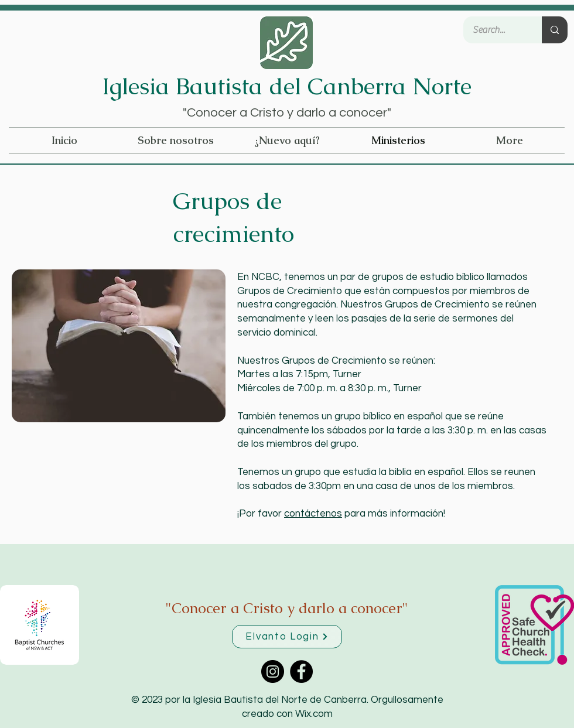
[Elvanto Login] (287, 637)
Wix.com (314, 714)
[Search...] (495, 30)
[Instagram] (273, 671)
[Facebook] (301, 671)
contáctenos (313, 514)
